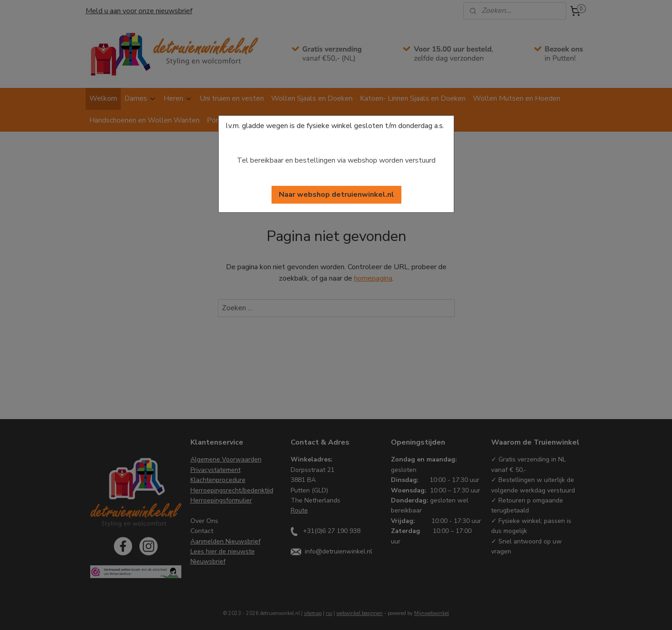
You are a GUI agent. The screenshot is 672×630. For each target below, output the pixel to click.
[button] (336, 195)
